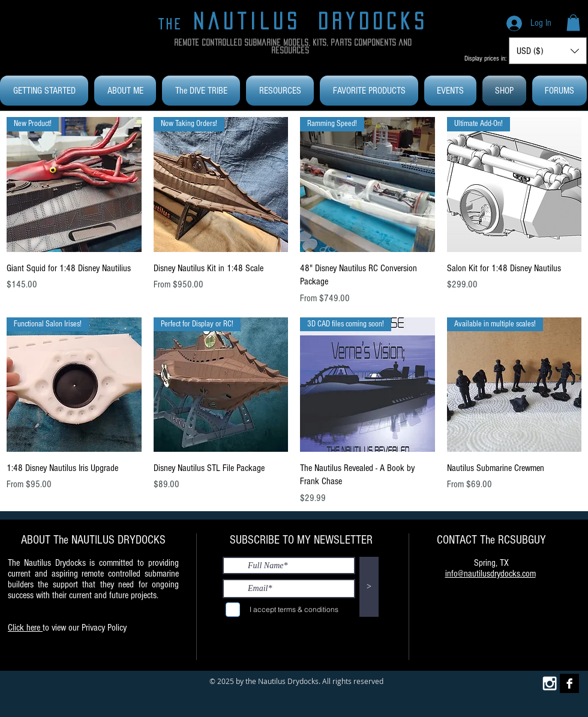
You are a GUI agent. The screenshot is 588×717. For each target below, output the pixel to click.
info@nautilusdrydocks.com (490, 574)
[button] (573, 22)
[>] (369, 587)
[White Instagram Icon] (550, 683)
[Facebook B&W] (569, 683)
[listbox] (548, 51)
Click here (25, 628)
